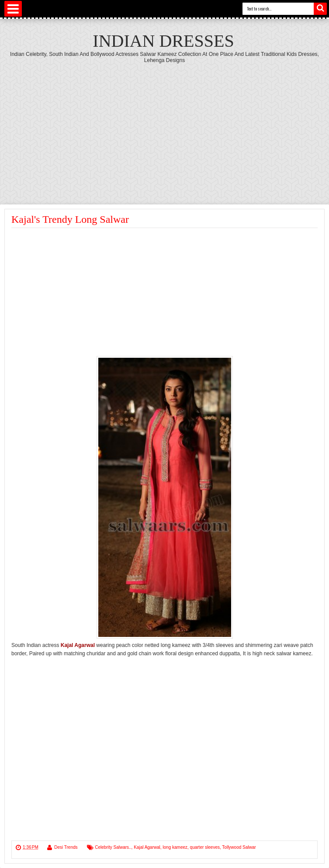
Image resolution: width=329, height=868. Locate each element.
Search (320, 9)
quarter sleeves (205, 847)
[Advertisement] (165, 129)
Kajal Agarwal (147, 847)
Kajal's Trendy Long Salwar (70, 219)
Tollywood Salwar (239, 847)
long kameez (175, 847)
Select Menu (13, 9)
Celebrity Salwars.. (113, 847)
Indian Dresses (163, 41)
